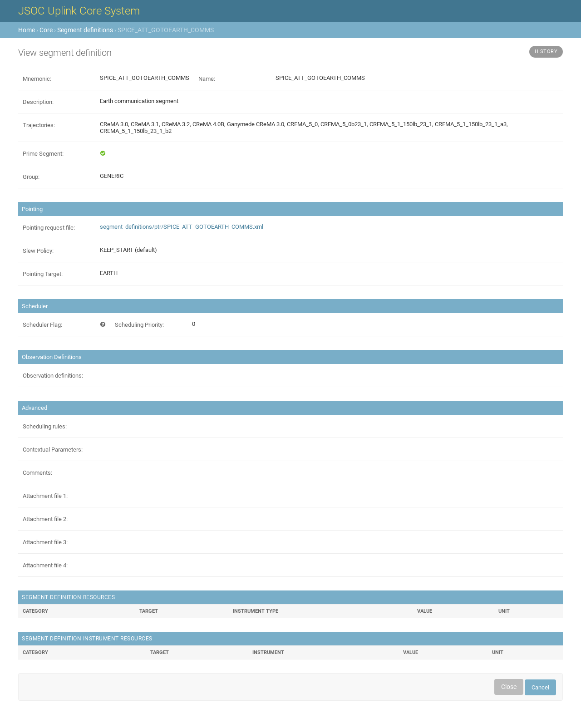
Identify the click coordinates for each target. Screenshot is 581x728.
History (546, 52)
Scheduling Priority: (139, 325)
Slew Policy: (38, 251)
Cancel (540, 687)
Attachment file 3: (45, 542)
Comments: (37, 473)
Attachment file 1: (45, 496)
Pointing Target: (43, 274)
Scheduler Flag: (42, 325)
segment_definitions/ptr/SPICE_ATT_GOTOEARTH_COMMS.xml (182, 227)
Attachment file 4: (45, 565)
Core (46, 30)
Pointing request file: (49, 228)
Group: (31, 177)
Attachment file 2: (45, 519)
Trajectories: (39, 125)
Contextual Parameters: (53, 450)
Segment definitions (85, 30)
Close (509, 687)
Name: (207, 79)
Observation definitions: (53, 376)
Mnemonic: (37, 79)
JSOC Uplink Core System (79, 11)
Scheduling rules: (45, 426)
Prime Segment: (43, 154)
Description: (38, 102)
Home (27, 30)
